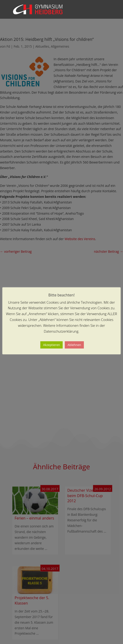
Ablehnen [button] (74, 345)
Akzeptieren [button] (51, 345)
